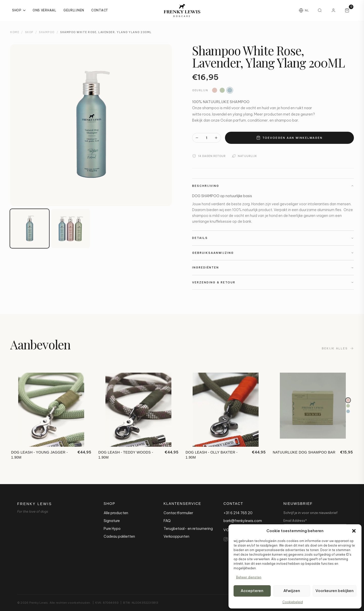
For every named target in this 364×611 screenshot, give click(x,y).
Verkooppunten (176, 536)
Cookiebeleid (293, 602)
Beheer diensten (249, 577)
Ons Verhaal (44, 10)
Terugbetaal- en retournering (188, 529)
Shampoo (47, 32)
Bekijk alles (338, 350)
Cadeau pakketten (119, 536)
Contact (100, 10)
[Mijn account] (333, 10)
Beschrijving (273, 186)
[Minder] (197, 138)
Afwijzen (292, 591)
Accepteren (252, 591)
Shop (19, 10)
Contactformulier (178, 513)
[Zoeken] (320, 10)
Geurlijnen (74, 10)
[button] (354, 531)
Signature (112, 521)
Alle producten (116, 513)
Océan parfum (233, 120)
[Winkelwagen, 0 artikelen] (347, 10)
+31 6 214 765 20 (238, 513)
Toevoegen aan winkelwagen (289, 138)
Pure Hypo (112, 529)
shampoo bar (286, 120)
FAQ (167, 521)
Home (15, 32)
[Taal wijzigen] (304, 10)
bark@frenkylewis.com (243, 521)
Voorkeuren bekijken (335, 591)
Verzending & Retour (273, 282)
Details (273, 238)
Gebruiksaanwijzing (273, 253)
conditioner (258, 120)
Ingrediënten (273, 267)
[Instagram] (226, 539)
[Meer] (216, 138)
